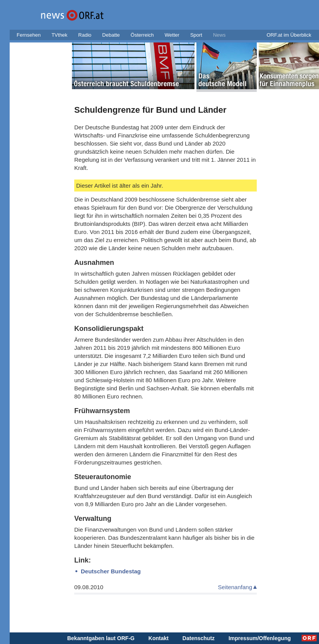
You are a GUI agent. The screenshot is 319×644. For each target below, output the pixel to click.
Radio (85, 35)
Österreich (142, 35)
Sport (196, 35)
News (219, 35)
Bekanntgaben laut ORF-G (101, 638)
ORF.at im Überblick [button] (289, 35)
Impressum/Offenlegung (260, 638)
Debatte (111, 35)
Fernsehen (29, 35)
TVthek (59, 35)
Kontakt (159, 638)
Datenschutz (199, 638)
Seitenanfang (235, 587)
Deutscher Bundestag (111, 571)
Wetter (172, 35)
